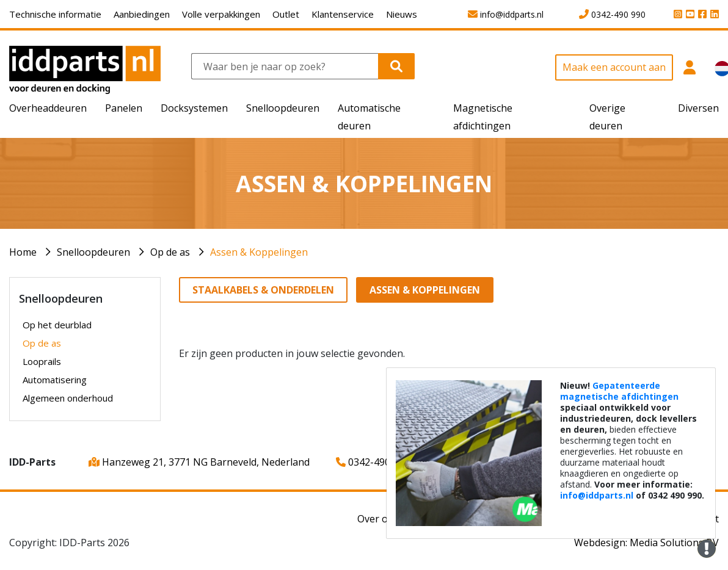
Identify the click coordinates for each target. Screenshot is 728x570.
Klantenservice (343, 14)
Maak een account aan (614, 67)
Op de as (170, 252)
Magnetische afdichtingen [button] (483, 117)
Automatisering (55, 380)
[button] (689, 74)
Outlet (286, 14)
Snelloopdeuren (93, 252)
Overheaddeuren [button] (48, 108)
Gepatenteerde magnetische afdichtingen (619, 391)
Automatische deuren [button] (369, 117)
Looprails (42, 361)
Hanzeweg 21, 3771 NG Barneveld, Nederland (199, 462)
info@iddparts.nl (597, 495)
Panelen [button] (124, 108)
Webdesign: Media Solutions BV (646, 543)
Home (23, 252)
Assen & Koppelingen (259, 252)
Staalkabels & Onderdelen (263, 290)
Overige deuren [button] (607, 117)
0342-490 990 (373, 462)
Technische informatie (55, 14)
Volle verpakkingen (221, 14)
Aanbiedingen (142, 14)
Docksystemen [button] (194, 108)
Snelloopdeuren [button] (283, 108)
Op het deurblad (57, 325)
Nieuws (402, 14)
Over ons (378, 519)
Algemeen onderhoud (68, 398)
